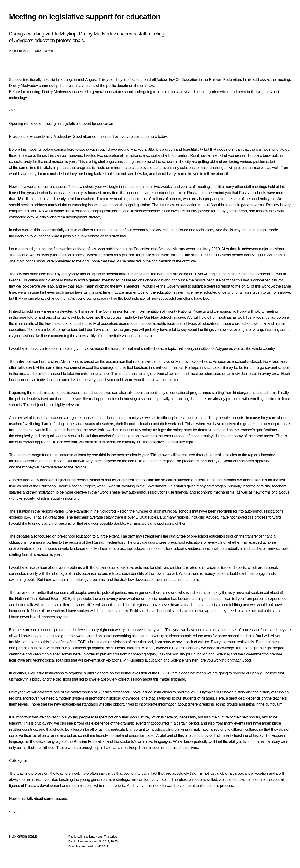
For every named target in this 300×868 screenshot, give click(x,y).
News (99, 836)
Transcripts (111, 836)
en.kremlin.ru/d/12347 (95, 846)
